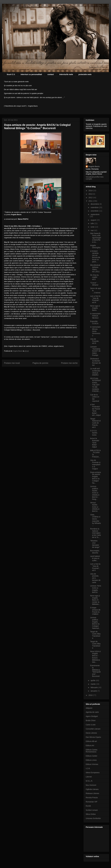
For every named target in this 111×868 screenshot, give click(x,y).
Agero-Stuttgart (92, 716)
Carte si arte (91, 725)
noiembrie (95, 207)
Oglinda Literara (92, 789)
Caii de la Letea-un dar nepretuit (95, 398)
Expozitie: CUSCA (94, 322)
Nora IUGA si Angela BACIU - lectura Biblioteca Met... (95, 657)
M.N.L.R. (89, 781)
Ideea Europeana (93, 773)
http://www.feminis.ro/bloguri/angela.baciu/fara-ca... (96, 238)
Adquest (89, 708)
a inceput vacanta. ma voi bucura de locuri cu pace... (95, 256)
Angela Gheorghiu (95, 246)
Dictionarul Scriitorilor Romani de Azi (95, 362)
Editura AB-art (91, 741)
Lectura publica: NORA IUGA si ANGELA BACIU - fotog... (95, 493)
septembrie (95, 214)
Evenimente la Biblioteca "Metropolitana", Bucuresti (95, 671)
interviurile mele (66, 74)
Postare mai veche (69, 363)
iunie (93, 227)
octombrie (95, 211)
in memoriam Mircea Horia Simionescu (95, 331)
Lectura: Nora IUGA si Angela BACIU (96, 589)
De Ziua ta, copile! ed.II (95, 277)
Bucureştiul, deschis (95, 552)
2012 (91, 198)
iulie (92, 223)
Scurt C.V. (11, 74)
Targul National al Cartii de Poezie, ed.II (95, 423)
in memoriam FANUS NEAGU (95, 316)
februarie (94, 687)
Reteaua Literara (92, 793)
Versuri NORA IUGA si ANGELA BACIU (95, 507)
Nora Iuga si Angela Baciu (95, 308)
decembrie (95, 204)
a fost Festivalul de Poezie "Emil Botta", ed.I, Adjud (95, 410)
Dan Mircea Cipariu (93, 737)
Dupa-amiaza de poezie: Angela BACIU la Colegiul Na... (95, 478)
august (94, 220)
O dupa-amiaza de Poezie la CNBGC (95, 611)
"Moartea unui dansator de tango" (95, 544)
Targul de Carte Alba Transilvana (95, 635)
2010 (91, 695)
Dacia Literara (91, 733)
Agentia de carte (92, 712)
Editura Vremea (92, 764)
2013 (91, 194)
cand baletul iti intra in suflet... (95, 558)
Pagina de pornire (40, 363)
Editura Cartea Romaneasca (91, 751)
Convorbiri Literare (93, 729)
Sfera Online (91, 814)
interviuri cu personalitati (31, 74)
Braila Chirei (91, 720)
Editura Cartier (91, 756)
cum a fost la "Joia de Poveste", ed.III (95, 299)
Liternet (89, 777)
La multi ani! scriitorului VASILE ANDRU (95, 372)
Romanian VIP (91, 802)
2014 (91, 191)
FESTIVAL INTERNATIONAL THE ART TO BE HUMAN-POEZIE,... (96, 385)
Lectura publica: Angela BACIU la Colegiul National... (95, 623)
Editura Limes (91, 760)
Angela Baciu (94, 166)
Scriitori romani (92, 810)
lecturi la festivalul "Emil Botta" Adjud (95, 443)
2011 (91, 201)
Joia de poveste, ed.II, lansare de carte (95, 578)
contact (51, 74)
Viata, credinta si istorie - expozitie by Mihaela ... (95, 520)
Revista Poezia (92, 798)
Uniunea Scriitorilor (93, 818)
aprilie (93, 680)
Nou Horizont (91, 785)
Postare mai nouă (12, 363)
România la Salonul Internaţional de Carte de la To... (95, 533)
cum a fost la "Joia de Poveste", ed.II (95, 567)
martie (93, 684)
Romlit (88, 806)
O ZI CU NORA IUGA (94, 433)
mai (92, 230)
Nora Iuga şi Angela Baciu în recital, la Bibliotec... (95, 600)
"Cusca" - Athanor (94, 284)
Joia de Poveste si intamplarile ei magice (95, 464)
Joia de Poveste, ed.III (95, 341)
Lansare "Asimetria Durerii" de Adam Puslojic (95, 351)
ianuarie (94, 691)
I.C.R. (88, 768)
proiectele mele (85, 74)
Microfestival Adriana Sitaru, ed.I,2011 (95, 268)
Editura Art (90, 745)
